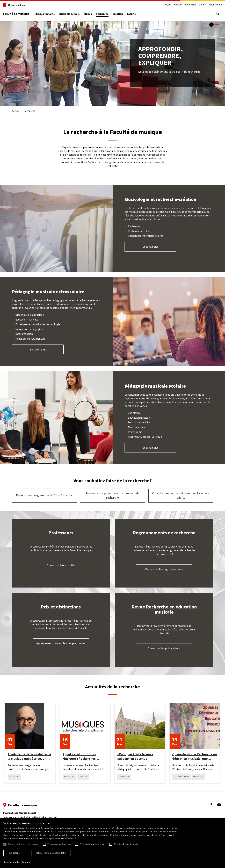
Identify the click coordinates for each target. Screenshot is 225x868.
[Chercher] (211, 14)
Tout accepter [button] (14, 853)
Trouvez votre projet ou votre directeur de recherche (113, 495)
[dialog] (113, 843)
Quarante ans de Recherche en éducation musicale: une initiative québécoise (195, 756)
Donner (196, 5)
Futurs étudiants (51, 14)
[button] (17, 862)
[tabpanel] (113, 63)
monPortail (184, 5)
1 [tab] (217, 25)
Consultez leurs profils (61, 565)
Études (94, 14)
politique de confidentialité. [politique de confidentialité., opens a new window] (63, 838)
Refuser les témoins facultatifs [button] (51, 853)
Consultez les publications (164, 648)
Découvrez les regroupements (164, 569)
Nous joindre (209, 5)
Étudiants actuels (76, 14)
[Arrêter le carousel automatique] (211, 25)
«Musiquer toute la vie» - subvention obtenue (135, 756)
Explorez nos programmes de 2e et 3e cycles (44, 495)
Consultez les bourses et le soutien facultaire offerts (181, 495)
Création (124, 14)
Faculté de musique (23, 14)
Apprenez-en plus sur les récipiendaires (61, 643)
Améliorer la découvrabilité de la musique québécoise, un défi (29, 756)
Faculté (138, 14)
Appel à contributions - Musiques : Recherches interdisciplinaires (79, 756)
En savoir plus (150, 247)
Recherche (109, 14)
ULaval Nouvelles (168, 5)
